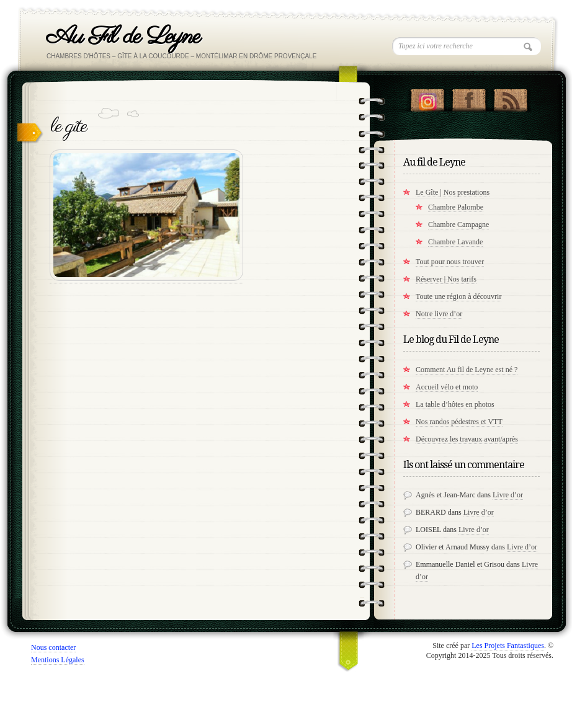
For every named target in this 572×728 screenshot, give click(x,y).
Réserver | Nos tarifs (446, 279)
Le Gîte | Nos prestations (453, 192)
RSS (510, 97)
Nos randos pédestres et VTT (459, 422)
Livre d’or (508, 495)
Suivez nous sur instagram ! (427, 97)
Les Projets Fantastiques (508, 646)
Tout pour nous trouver (450, 262)
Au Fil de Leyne (123, 37)
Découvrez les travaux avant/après (467, 439)
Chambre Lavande (455, 242)
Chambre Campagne (458, 224)
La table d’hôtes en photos (455, 404)
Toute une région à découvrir (458, 296)
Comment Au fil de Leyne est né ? (467, 370)
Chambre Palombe (456, 207)
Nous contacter (53, 647)
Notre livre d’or (439, 314)
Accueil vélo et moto (447, 387)
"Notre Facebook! (469, 97)
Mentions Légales (58, 660)
